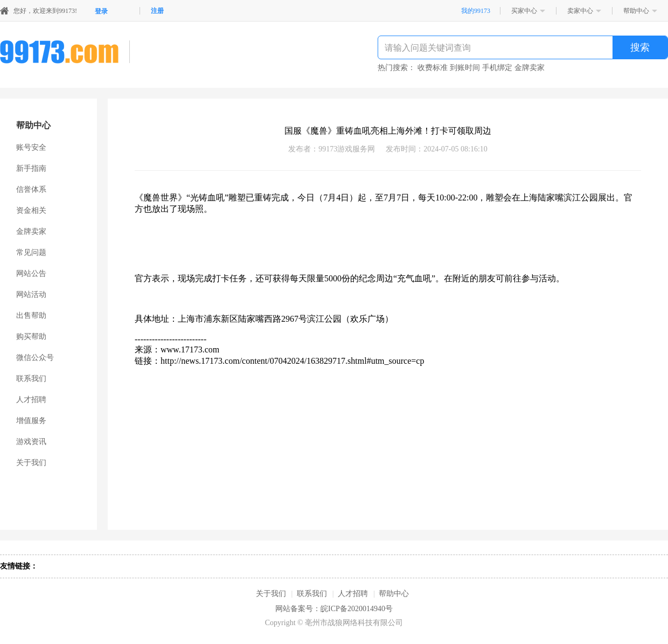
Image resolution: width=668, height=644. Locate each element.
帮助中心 (636, 11)
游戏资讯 (31, 442)
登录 (101, 11)
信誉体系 (31, 189)
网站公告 (31, 273)
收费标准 (433, 68)
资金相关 (31, 210)
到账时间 (465, 68)
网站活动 (31, 295)
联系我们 (31, 379)
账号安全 (31, 147)
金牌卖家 (530, 68)
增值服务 (31, 421)
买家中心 (524, 11)
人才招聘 (31, 400)
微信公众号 (35, 358)
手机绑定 (497, 68)
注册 (157, 11)
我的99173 (476, 11)
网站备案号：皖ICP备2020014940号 (334, 609)
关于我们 (31, 463)
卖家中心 (580, 11)
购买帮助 (31, 337)
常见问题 (31, 252)
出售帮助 (31, 316)
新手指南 (31, 168)
